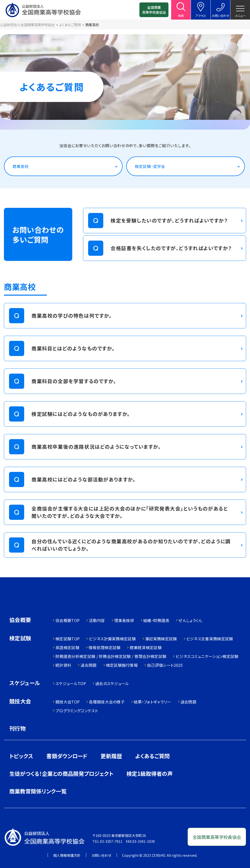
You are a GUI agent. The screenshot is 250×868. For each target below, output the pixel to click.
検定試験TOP (68, 639)
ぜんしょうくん (190, 620)
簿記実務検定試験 (161, 639)
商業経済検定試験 (146, 647)
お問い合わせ (101, 855)
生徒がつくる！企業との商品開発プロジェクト (61, 773)
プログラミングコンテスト (77, 711)
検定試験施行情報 (122, 665)
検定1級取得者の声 (150, 773)
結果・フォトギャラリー (152, 702)
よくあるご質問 (152, 756)
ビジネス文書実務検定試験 (210, 639)
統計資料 (63, 665)
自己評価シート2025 (165, 665)
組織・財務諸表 (156, 620)
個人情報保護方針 (67, 855)
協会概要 (20, 620)
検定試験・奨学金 (150, 166)
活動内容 (97, 620)
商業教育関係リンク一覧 (38, 791)
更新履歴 (111, 756)
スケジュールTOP (71, 683)
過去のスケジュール (112, 683)
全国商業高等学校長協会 (154, 10)
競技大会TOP (68, 702)
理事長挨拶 (124, 620)
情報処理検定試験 (105, 647)
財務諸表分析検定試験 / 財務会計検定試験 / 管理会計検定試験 (111, 656)
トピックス (21, 756)
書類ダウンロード (67, 756)
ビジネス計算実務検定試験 (112, 639)
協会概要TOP (68, 620)
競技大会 (20, 702)
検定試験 (20, 639)
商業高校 (21, 166)
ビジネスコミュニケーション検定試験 (207, 656)
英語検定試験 (67, 647)
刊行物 (17, 728)
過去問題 (89, 665)
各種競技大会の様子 (107, 702)
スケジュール (25, 683)
